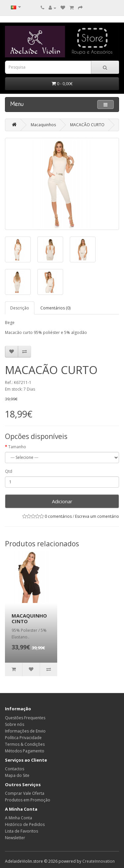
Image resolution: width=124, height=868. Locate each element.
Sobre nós (15, 724)
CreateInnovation (99, 861)
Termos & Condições (25, 744)
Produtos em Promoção (28, 800)
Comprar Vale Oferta (25, 793)
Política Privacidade (23, 738)
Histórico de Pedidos (25, 824)
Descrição (20, 308)
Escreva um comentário (97, 516)
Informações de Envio (25, 731)
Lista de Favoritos (21, 831)
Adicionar (62, 501)
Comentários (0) (55, 308)
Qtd (9, 471)
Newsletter (15, 838)
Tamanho (17, 447)
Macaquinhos (43, 125)
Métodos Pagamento (25, 751)
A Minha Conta (19, 818)
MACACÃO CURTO (87, 125)
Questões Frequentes (25, 718)
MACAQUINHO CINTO (29, 618)
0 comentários (58, 516)
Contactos (15, 769)
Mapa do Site (17, 775)
